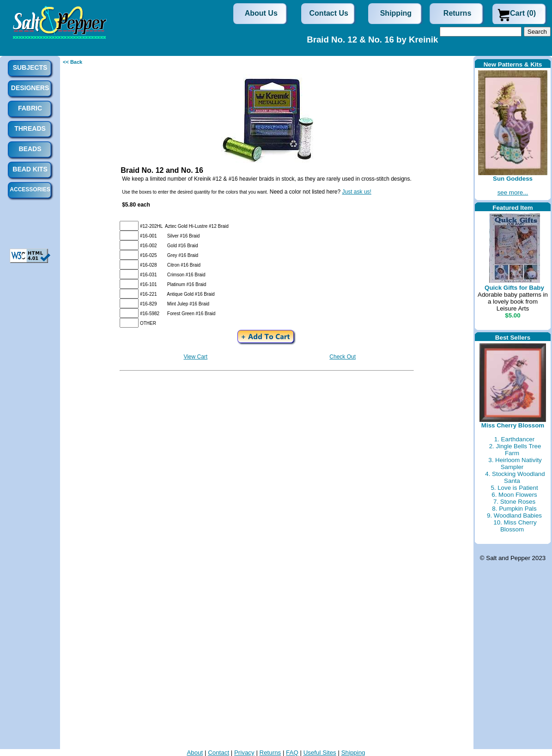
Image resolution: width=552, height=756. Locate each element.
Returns (457, 13)
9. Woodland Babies (514, 515)
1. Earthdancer (514, 439)
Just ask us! (357, 192)
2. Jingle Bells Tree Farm (515, 450)
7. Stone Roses (514, 502)
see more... (513, 192)
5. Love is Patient (514, 488)
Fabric (30, 108)
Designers (30, 88)
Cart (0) (523, 13)
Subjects (30, 67)
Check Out (343, 357)
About (195, 753)
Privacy (244, 753)
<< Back (73, 62)
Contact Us (329, 13)
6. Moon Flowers (514, 495)
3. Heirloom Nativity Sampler (515, 463)
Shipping (396, 13)
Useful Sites (320, 753)
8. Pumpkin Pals (514, 509)
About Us (261, 13)
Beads (30, 149)
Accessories (30, 189)
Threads (30, 128)
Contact (218, 753)
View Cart (195, 357)
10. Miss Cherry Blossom (515, 526)
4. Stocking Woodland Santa (515, 477)
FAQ (292, 753)
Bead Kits (30, 169)
